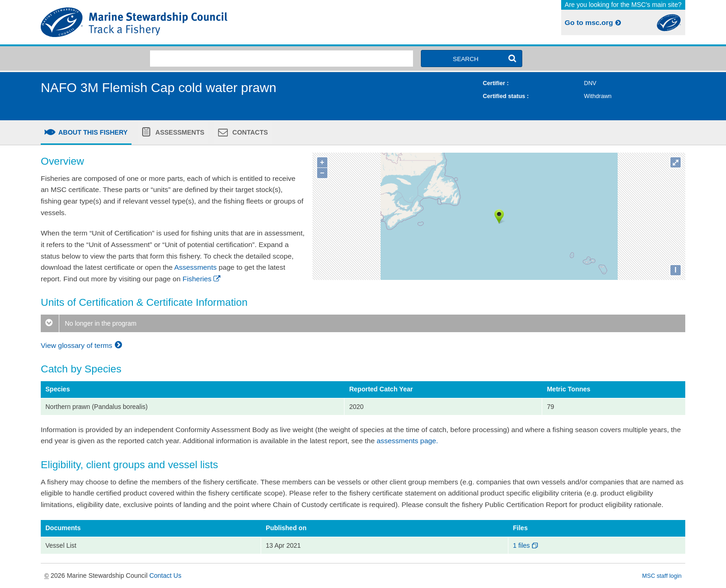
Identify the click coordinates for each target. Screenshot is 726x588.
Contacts (249, 132)
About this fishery (92, 132)
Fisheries (202, 279)
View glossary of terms (83, 345)
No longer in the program (89, 323)
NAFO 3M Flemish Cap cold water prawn (159, 88)
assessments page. (408, 441)
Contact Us (165, 576)
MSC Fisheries (200, 22)
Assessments (179, 132)
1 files (526, 545)
